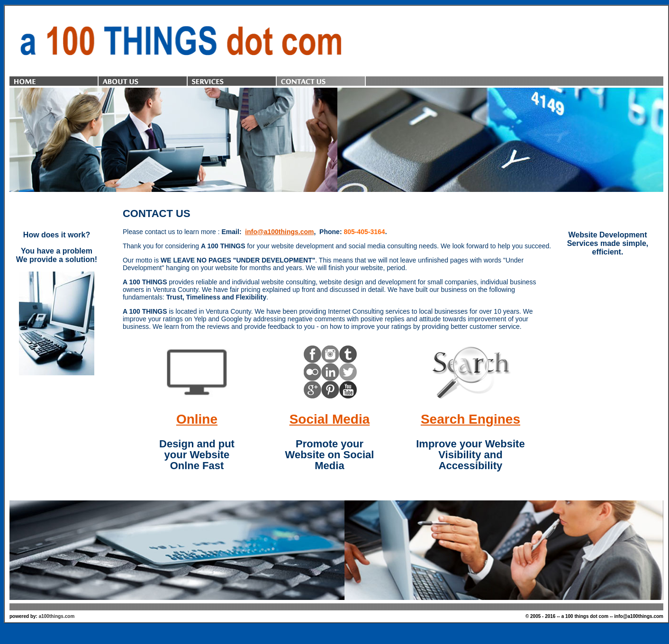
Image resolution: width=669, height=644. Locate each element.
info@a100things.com (279, 232)
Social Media (330, 419)
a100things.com (57, 616)
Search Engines (470, 419)
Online (197, 419)
